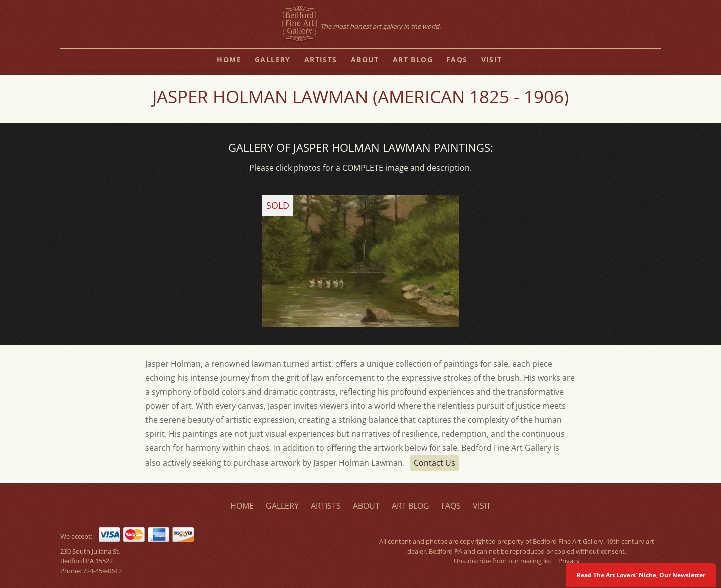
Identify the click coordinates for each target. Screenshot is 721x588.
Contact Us (434, 463)
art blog (413, 59)
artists (321, 59)
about (365, 59)
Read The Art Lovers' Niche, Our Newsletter (641, 575)
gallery (273, 59)
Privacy (569, 561)
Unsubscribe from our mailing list (503, 561)
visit (492, 59)
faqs (457, 59)
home (229, 59)
